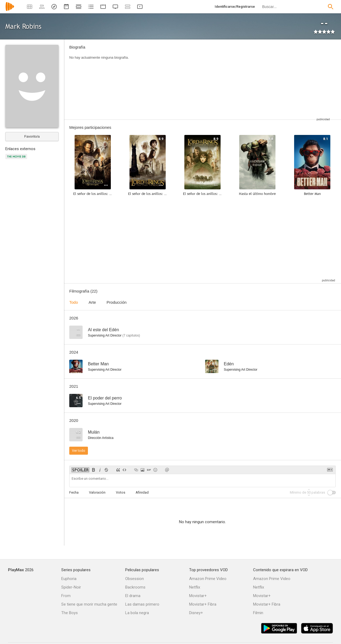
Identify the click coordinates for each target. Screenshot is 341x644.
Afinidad (142, 492)
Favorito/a (32, 136)
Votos (121, 492)
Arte (92, 302)
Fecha (74, 492)
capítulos (131, 335)
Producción (117, 302)
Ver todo (79, 451)
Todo (74, 302)
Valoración (97, 492)
